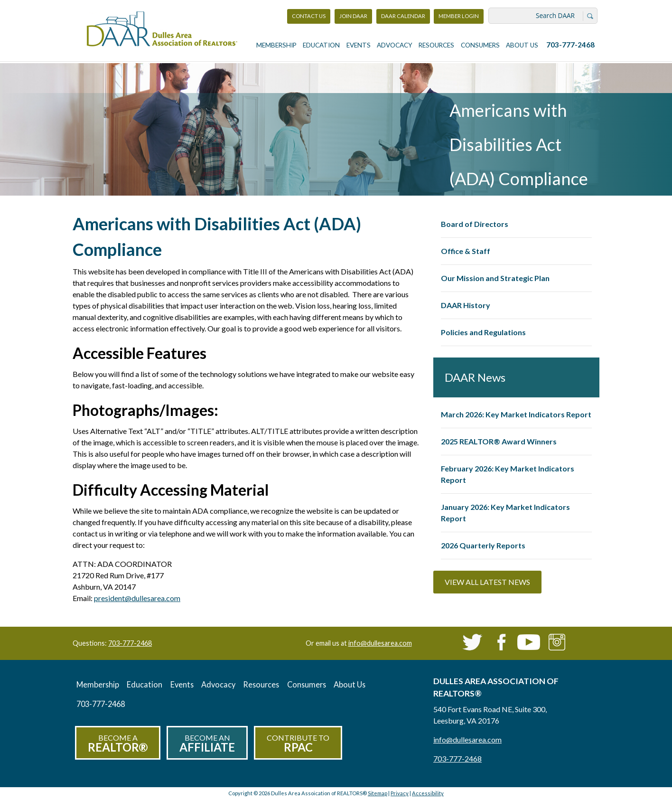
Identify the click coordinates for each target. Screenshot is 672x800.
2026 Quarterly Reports (483, 545)
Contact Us (309, 16)
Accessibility (428, 793)
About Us (522, 45)
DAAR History (466, 305)
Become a (118, 744)
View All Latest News (487, 582)
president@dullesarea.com (137, 598)
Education (321, 45)
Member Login (458, 18)
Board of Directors (475, 224)
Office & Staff (466, 251)
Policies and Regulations (483, 332)
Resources (436, 45)
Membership (276, 45)
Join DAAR (353, 16)
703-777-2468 (570, 45)
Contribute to (298, 744)
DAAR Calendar (403, 16)
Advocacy (395, 45)
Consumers (480, 45)
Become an (207, 744)
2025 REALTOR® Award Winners (499, 441)
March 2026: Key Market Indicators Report (516, 414)
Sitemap (378, 793)
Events (359, 45)
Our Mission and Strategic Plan (495, 278)
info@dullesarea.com (380, 643)
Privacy (400, 793)
